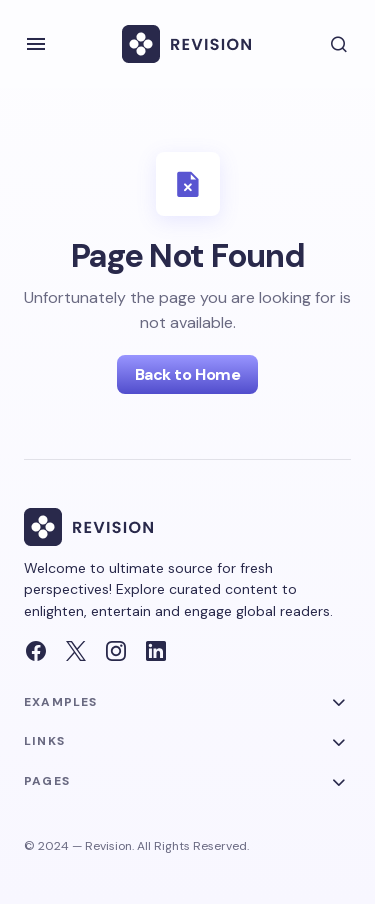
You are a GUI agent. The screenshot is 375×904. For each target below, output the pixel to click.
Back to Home (187, 374)
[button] (36, 44)
